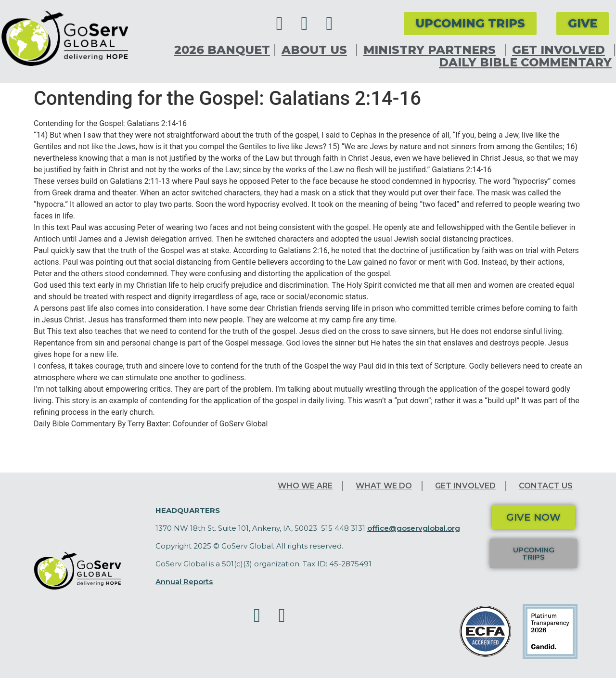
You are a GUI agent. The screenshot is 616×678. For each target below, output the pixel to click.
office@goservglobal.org (414, 528)
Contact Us (546, 486)
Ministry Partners (432, 50)
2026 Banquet (222, 50)
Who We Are (305, 486)
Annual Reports (184, 582)
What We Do (384, 486)
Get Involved (561, 50)
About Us (317, 50)
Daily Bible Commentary (525, 63)
